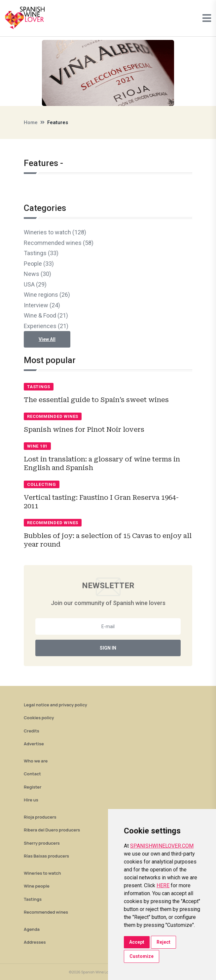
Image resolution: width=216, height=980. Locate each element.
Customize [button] (142, 956)
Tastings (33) (41, 253)
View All (47, 339)
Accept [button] (137, 942)
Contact (32, 774)
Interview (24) (42, 305)
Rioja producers (40, 817)
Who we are (36, 761)
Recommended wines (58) (59, 243)
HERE (163, 885)
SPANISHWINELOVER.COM (162, 846)
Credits (32, 731)
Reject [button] (163, 942)
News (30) (37, 274)
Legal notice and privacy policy (55, 705)
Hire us (31, 800)
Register (33, 787)
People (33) (39, 264)
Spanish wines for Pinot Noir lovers (84, 429)
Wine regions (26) (47, 295)
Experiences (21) (46, 326)
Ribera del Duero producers (52, 830)
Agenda (32, 929)
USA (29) (35, 284)
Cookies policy (39, 718)
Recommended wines (53, 416)
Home (31, 122)
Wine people (37, 886)
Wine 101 (37, 446)
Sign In (108, 648)
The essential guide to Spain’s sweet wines (96, 400)
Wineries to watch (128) (55, 232)
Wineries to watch (42, 873)
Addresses (35, 942)
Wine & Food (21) (46, 315)
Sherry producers (42, 843)
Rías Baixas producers (46, 856)
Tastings (39, 387)
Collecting (42, 484)
